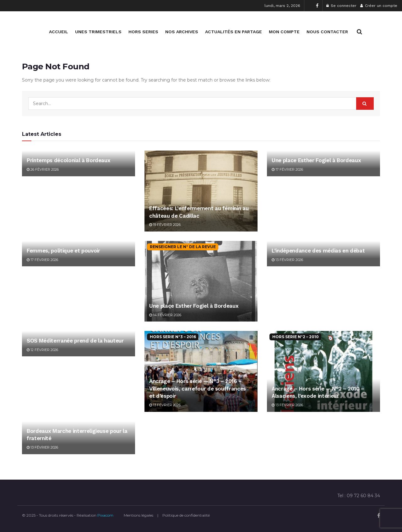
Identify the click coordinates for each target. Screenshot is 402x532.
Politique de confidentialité (186, 515)
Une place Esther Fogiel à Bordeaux (316, 160)
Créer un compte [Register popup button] (379, 6)
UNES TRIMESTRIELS (98, 32)
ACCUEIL (59, 32)
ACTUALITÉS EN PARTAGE (234, 32)
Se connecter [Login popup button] (341, 6)
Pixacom (105, 515)
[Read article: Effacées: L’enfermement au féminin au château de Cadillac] (201, 191)
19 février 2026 (165, 225)
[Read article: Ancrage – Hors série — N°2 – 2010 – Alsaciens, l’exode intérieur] (323, 371)
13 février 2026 (287, 260)
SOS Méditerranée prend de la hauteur (75, 341)
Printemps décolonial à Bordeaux (68, 160)
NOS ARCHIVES (182, 32)
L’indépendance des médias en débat (318, 251)
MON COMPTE (284, 32)
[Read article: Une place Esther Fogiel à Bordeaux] (201, 281)
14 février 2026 (165, 315)
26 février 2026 (43, 169)
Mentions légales (139, 515)
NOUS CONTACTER (327, 32)
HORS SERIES (143, 32)
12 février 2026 (42, 350)
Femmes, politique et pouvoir (63, 251)
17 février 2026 (287, 169)
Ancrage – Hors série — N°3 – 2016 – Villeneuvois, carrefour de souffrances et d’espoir (198, 389)
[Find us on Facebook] (379, 516)
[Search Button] (359, 32)
